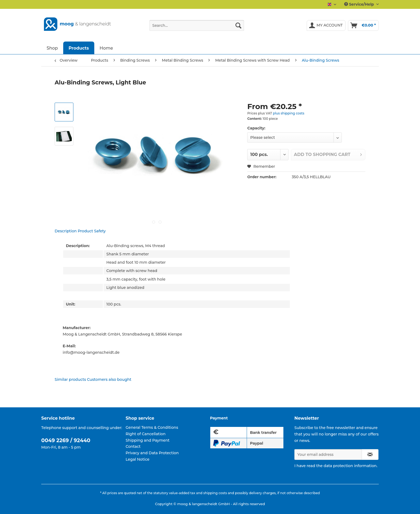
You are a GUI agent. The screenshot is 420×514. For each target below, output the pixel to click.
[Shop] (52, 48)
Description (66, 231)
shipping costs (215, 493)
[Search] (238, 25)
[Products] (79, 48)
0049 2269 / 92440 (66, 440)
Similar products (70, 379)
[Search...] (197, 25)
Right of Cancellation (146, 434)
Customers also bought (109, 379)
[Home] (106, 48)
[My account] (326, 25)
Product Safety (92, 231)
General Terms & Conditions (152, 427)
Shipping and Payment (148, 440)
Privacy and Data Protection (152, 453)
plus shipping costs (289, 113)
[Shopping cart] (363, 25)
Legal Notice (138, 459)
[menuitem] (197, 28)
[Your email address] (328, 455)
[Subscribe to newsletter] (370, 455)
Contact (133, 446)
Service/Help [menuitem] (360, 4)
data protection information (350, 466)
